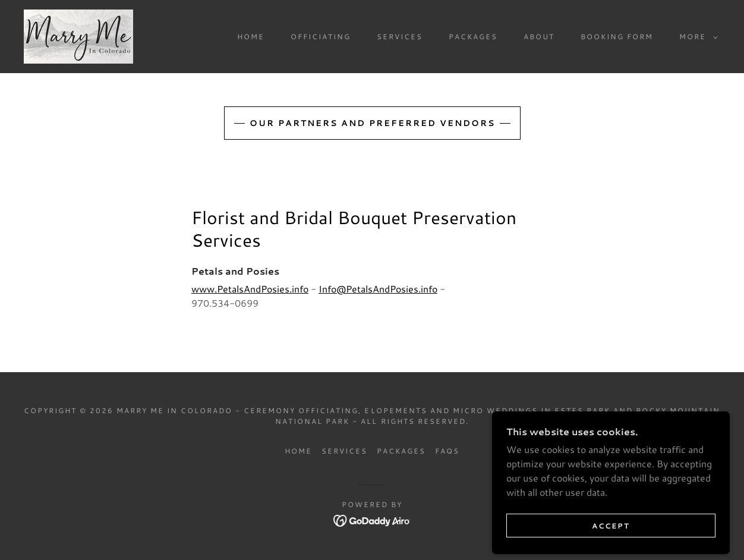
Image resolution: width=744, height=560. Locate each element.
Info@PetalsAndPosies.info (378, 289)
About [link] (539, 37)
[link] (78, 35)
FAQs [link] (447, 451)
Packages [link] (473, 37)
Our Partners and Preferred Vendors (372, 123)
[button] (696, 37)
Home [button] (298, 451)
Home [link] (251, 37)
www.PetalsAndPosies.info (250, 289)
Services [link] (400, 37)
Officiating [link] (321, 37)
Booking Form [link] (617, 37)
